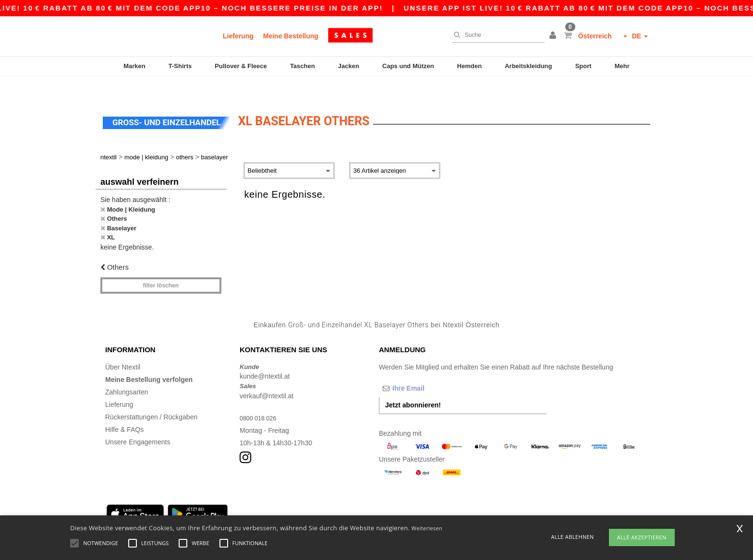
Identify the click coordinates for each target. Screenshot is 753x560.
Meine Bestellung (291, 36)
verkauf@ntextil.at (267, 377)
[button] (554, 36)
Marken (134, 66)
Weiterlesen (427, 528)
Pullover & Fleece (241, 66)
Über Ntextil (123, 348)
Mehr (622, 66)
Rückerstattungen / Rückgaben (151, 398)
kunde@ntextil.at (265, 357)
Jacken (349, 66)
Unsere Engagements (138, 423)
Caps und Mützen (408, 66)
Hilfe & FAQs (124, 410)
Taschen (303, 66)
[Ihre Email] (429, 369)
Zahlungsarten (127, 373)
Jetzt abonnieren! (413, 386)
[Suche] (496, 35)
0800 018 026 (260, 399)
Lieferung (238, 36)
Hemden (469, 66)
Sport (583, 66)
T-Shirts (180, 66)
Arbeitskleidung (528, 66)
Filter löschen (161, 266)
